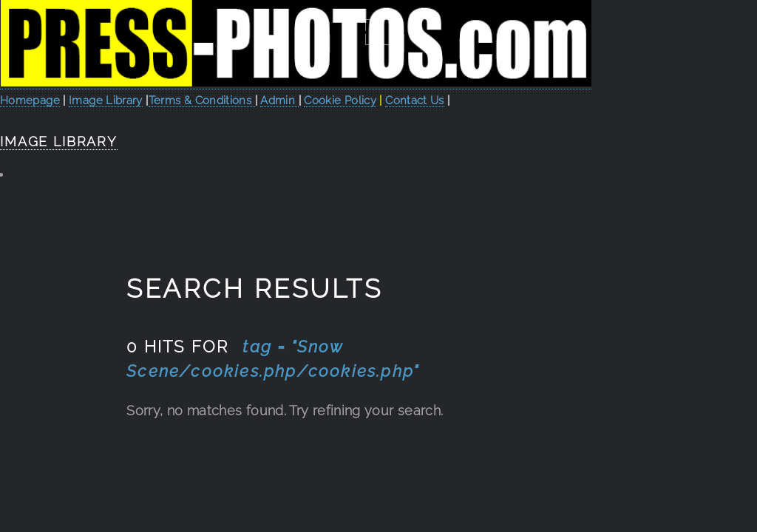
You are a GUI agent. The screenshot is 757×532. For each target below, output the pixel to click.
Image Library (106, 100)
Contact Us (415, 100)
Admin (279, 100)
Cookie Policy (340, 100)
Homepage (30, 100)
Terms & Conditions (202, 100)
